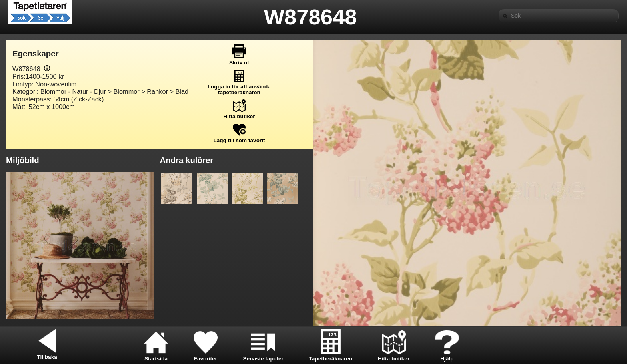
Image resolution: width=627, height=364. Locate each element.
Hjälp (447, 356)
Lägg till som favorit (239, 137)
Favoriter (206, 356)
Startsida (156, 356)
